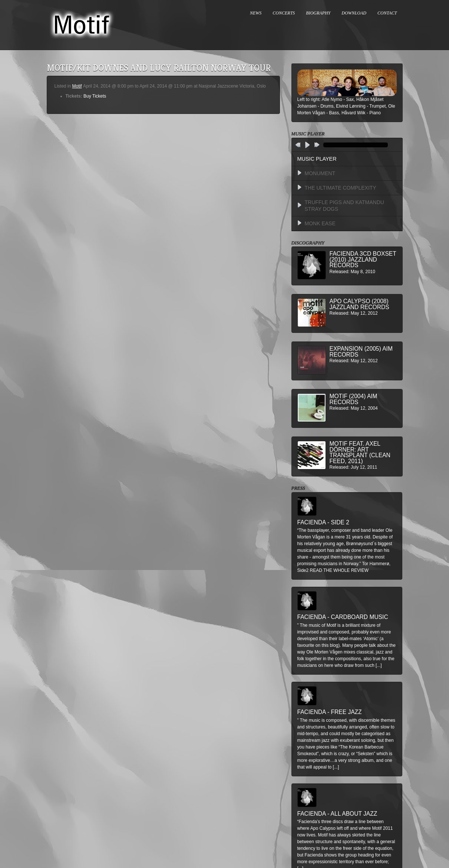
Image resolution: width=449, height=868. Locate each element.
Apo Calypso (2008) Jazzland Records (359, 304)
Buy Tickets (95, 96)
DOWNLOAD (354, 13)
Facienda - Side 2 (323, 522)
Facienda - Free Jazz (330, 712)
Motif (77, 86)
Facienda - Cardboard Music (343, 617)
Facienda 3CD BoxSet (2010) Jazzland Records (363, 259)
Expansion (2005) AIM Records (361, 352)
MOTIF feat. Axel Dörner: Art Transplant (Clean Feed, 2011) (360, 452)
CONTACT (387, 13)
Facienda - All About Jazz (337, 814)
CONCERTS (284, 13)
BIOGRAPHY (318, 13)
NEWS (256, 13)
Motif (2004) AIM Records (354, 399)
